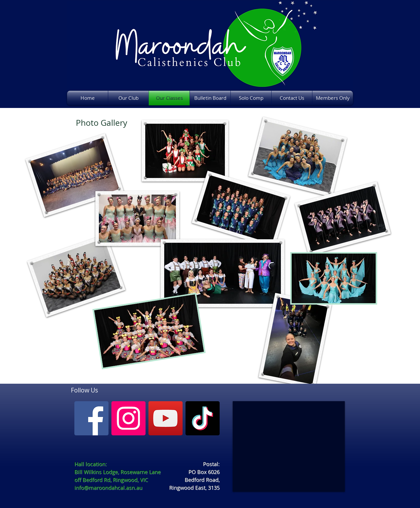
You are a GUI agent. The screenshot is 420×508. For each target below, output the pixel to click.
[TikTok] (203, 418)
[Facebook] (91, 418)
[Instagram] (128, 418)
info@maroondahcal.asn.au (108, 488)
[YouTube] (166, 418)
